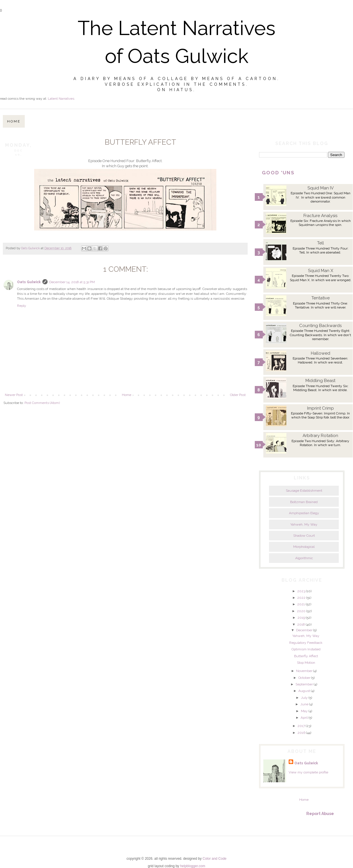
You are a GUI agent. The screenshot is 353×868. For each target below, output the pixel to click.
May (304, 711)
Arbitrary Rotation (320, 436)
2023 (301, 591)
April (304, 718)
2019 (301, 618)
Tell (321, 243)
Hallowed (321, 353)
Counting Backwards (320, 326)
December (304, 630)
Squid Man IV (321, 188)
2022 (301, 598)
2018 (301, 624)
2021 (301, 604)
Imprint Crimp (321, 408)
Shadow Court (304, 536)
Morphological (304, 547)
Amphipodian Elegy (304, 513)
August (304, 691)
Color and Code (214, 859)
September (304, 684)
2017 (301, 726)
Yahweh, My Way (304, 524)
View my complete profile (308, 772)
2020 (301, 611)
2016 (301, 733)
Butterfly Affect (306, 656)
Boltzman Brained (304, 502)
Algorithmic (304, 558)
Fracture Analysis (320, 216)
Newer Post (14, 395)
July (304, 698)
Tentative (321, 298)
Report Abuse (320, 814)
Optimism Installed (306, 649)
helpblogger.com (193, 866)
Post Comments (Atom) (42, 403)
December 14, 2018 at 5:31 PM (72, 282)
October (304, 678)
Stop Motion (306, 663)
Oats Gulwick (29, 282)
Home (14, 121)
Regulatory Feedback (306, 643)
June (304, 704)
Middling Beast (320, 381)
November (304, 671)
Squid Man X (321, 271)
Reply (22, 306)
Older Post (238, 395)
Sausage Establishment (304, 491)
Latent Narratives (61, 99)
